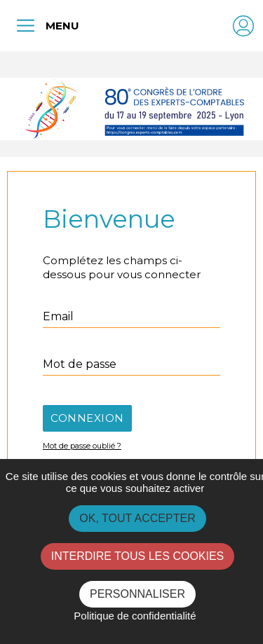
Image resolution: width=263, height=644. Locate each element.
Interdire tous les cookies (138, 556)
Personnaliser (137, 594)
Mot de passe (80, 364)
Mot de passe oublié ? (82, 446)
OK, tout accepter (137, 518)
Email (58, 316)
